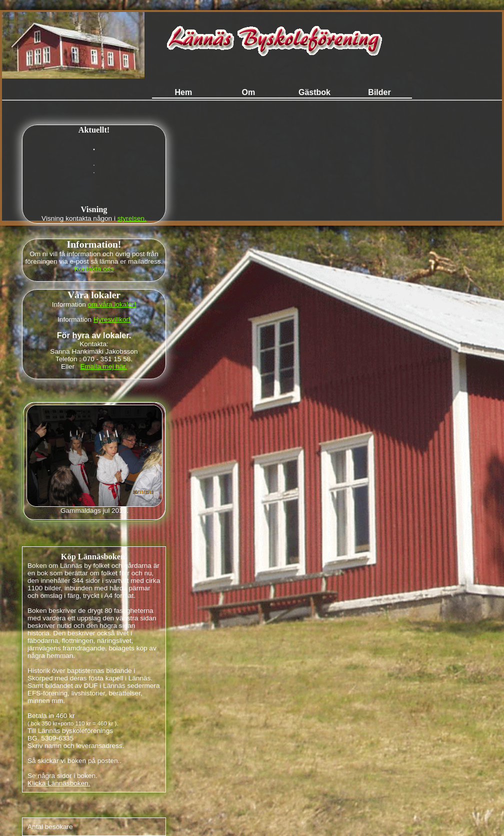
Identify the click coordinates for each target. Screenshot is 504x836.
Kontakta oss (94, 269)
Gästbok (314, 92)
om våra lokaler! (112, 304)
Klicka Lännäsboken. (59, 783)
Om (249, 92)
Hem (184, 92)
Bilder (379, 92)
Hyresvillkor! (112, 319)
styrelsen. (132, 218)
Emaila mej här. (103, 366)
